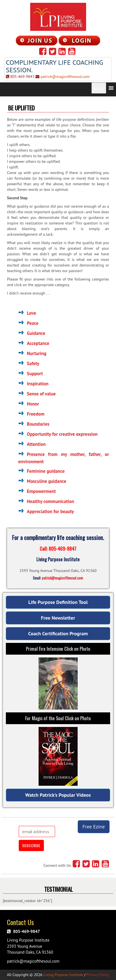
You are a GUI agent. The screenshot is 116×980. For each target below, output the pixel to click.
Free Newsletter (58, 618)
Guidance (36, 333)
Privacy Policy (98, 975)
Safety (33, 363)
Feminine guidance (46, 471)
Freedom (36, 414)
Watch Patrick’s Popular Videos (58, 795)
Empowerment (41, 491)
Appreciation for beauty (50, 511)
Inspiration (38, 384)
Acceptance (38, 343)
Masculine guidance (47, 481)
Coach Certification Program (58, 633)
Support (35, 374)
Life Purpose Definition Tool (58, 602)
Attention (36, 444)
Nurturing (37, 353)
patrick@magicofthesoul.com (65, 77)
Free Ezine (94, 827)
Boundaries (38, 424)
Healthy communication (50, 501)
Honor (33, 404)
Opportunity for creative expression (62, 434)
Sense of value (41, 394)
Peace (33, 323)
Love (31, 313)
